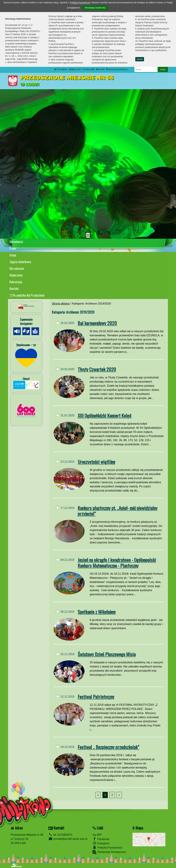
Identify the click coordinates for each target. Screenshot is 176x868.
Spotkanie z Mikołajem (97, 612)
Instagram (101, 843)
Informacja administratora (117, 69)
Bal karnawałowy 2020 (97, 323)
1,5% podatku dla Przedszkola (27, 295)
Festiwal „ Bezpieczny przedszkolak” (108, 747)
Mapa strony (75, 69)
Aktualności (16, 242)
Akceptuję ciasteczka (95, 8)
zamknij (140, 59)
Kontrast (100, 69)
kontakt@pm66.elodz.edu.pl (68, 839)
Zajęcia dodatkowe (20, 262)
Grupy (13, 255)
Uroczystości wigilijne (96, 462)
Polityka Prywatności (107, 847)
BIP (97, 835)
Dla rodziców (17, 268)
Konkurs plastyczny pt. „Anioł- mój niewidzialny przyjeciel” (118, 511)
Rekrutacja (16, 282)
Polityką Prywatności (80, 2)
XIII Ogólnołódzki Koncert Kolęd (104, 415)
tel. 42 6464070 (60, 835)
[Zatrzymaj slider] (88, 235)
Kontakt (14, 289)
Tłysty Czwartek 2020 (97, 369)
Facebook (101, 839)
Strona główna (61, 69)
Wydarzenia (16, 275)
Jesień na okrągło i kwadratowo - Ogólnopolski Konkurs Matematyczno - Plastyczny (117, 563)
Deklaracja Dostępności (109, 852)
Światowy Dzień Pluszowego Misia (107, 654)
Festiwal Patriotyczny (96, 697)
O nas (13, 248)
